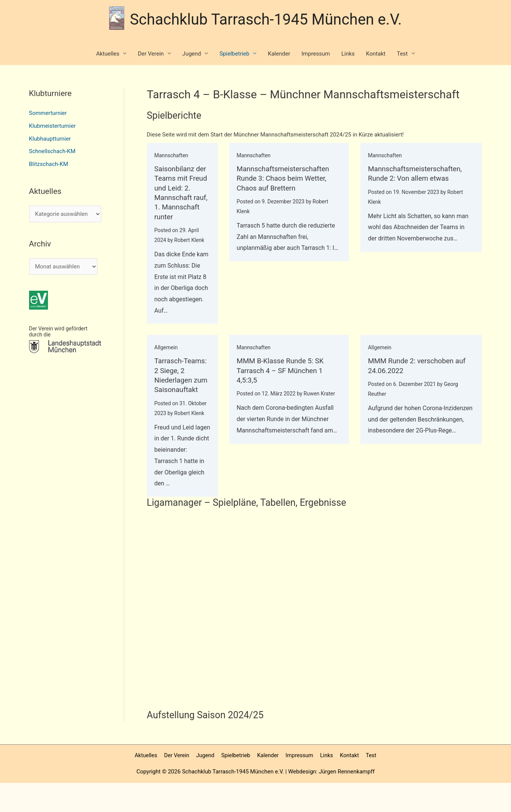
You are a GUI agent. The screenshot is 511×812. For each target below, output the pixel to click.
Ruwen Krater (317, 402)
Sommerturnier (48, 113)
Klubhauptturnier (50, 139)
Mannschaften (171, 156)
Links (348, 54)
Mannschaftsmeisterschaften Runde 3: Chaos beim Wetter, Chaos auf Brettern (284, 178)
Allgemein (166, 356)
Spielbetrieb (234, 54)
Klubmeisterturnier (52, 126)
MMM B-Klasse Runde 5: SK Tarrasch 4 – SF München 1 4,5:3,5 (281, 379)
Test (402, 54)
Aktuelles (108, 54)
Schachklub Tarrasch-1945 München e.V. (266, 18)
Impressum (316, 54)
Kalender (279, 54)
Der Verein (151, 54)
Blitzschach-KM (49, 164)
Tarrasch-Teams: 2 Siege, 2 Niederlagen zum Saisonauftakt (181, 389)
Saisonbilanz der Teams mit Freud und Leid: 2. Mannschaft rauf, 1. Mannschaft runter (180, 197)
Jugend (192, 54)
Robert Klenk (189, 249)
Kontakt (376, 54)
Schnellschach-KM (52, 152)
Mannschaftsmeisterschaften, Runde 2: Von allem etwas (417, 174)
